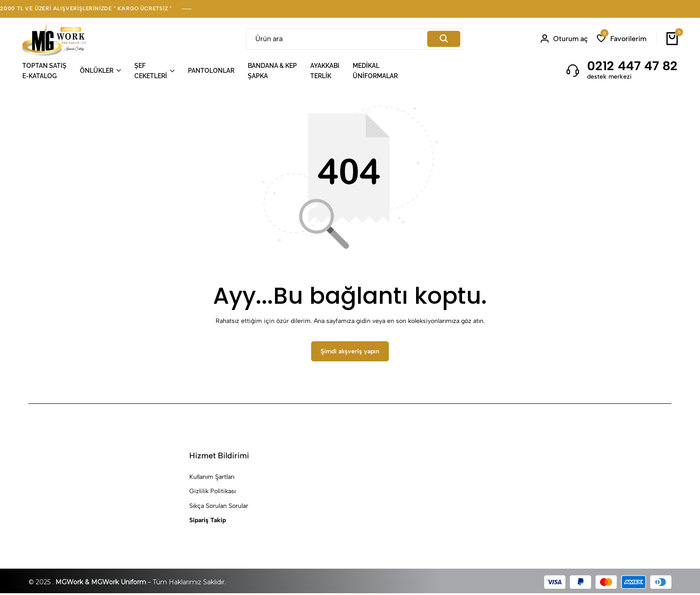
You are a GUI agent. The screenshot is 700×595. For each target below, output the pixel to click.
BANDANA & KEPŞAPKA (272, 71)
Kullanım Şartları (212, 479)
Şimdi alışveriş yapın (350, 353)
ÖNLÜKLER (97, 71)
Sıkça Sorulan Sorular (219, 507)
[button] (622, 39)
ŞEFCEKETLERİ (151, 71)
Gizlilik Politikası (212, 493)
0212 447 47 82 (632, 66)
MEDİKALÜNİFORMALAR (375, 71)
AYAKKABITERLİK (325, 71)
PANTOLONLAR (211, 71)
